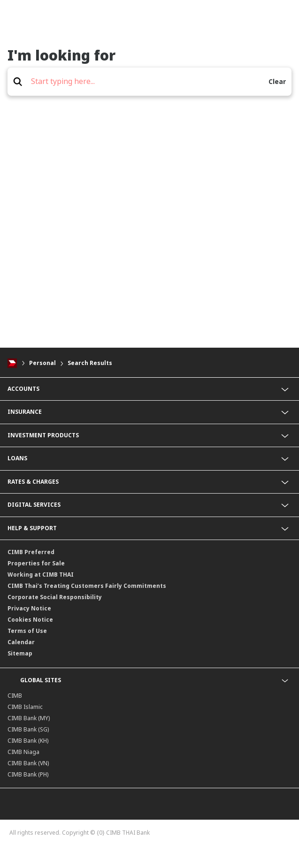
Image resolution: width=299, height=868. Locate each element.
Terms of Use (27, 631)
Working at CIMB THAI (41, 575)
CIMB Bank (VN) (28, 763)
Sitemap (20, 653)
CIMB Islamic (25, 707)
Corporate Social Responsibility (55, 597)
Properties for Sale (36, 563)
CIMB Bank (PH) (28, 774)
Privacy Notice (29, 608)
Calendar (21, 642)
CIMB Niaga (23, 752)
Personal (42, 363)
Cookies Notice (30, 620)
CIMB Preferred (31, 552)
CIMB (15, 696)
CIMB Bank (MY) (29, 718)
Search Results (90, 363)
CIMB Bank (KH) (28, 741)
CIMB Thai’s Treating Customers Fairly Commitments (87, 586)
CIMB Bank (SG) (28, 729)
